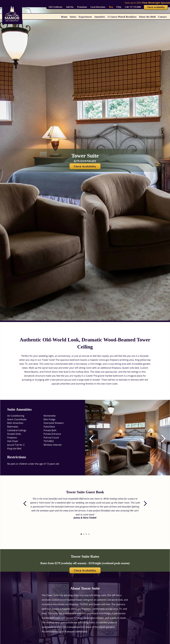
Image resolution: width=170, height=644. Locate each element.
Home (64, 17)
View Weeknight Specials (156, 3)
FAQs (119, 7)
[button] (161, 439)
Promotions (82, 7)
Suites (73, 17)
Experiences (85, 17)
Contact (162, 17)
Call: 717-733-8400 (133, 7)
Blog (111, 7)
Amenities (100, 17)
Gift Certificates (56, 7)
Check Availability (156, 7)
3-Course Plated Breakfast (122, 17)
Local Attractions (98, 7)
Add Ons (70, 7)
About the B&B (147, 17)
